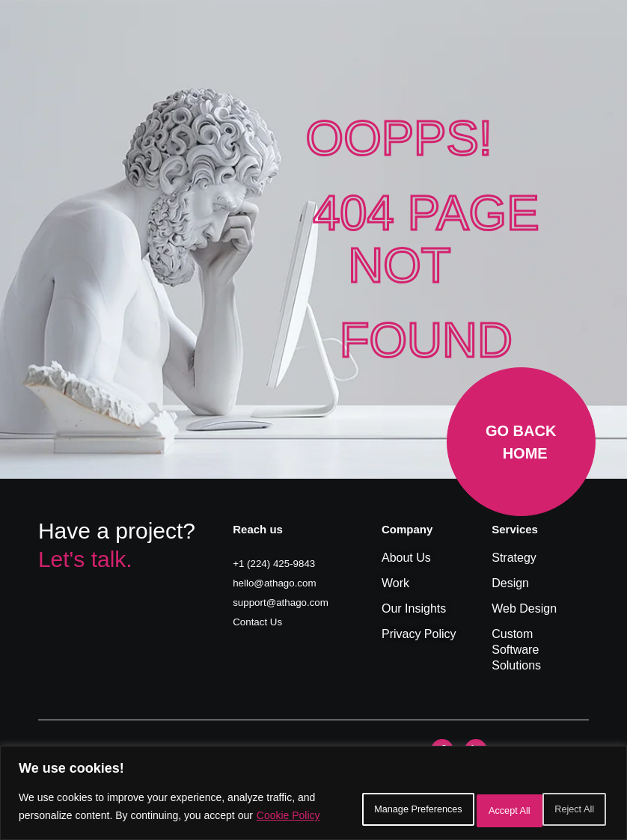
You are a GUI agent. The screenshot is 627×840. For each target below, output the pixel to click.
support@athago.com (290, 600)
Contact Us (262, 619)
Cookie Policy (103, 818)
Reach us (258, 529)
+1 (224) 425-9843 (282, 563)
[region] (313, 787)
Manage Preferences (349, 800)
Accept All (564, 800)
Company (407, 529)
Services (515, 529)
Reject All (469, 800)
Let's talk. (85, 559)
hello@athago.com (283, 582)
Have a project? (117, 531)
